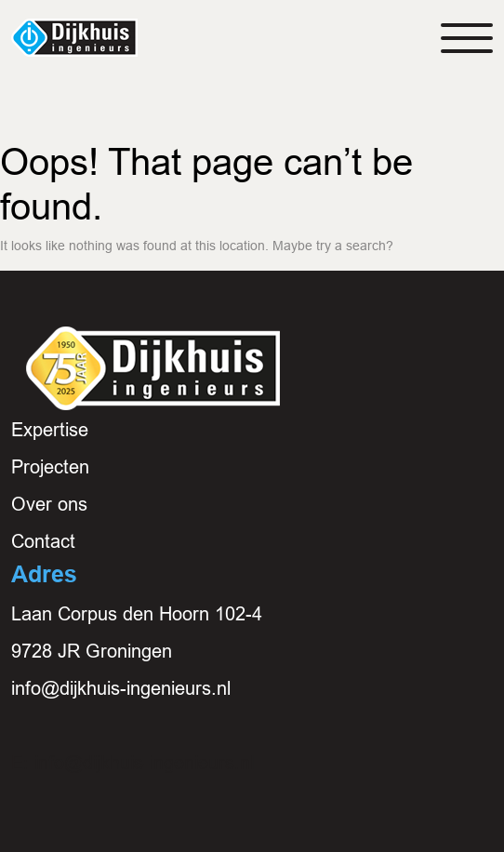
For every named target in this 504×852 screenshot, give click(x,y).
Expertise (50, 430)
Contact (43, 541)
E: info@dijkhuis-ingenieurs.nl (133, 763)
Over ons (49, 504)
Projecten (50, 467)
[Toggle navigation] (467, 38)
